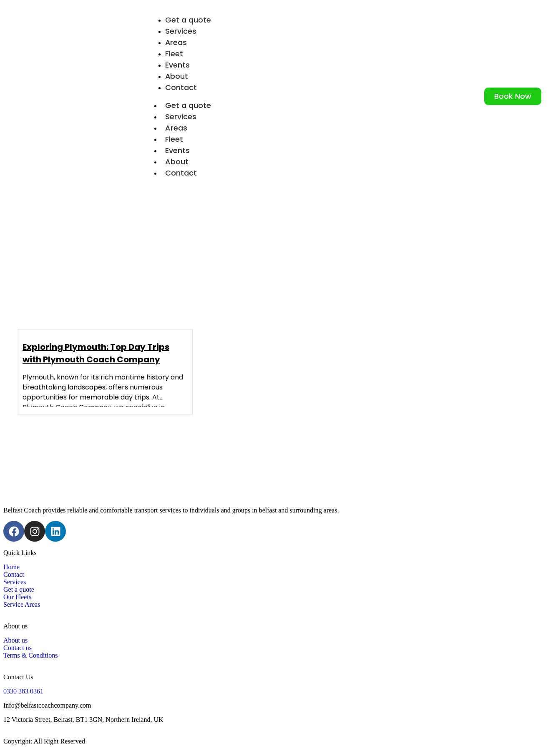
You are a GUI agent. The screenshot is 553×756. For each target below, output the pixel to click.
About (177, 162)
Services (181, 117)
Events (177, 150)
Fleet (174, 139)
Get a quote (188, 105)
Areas (176, 128)
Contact (181, 87)
